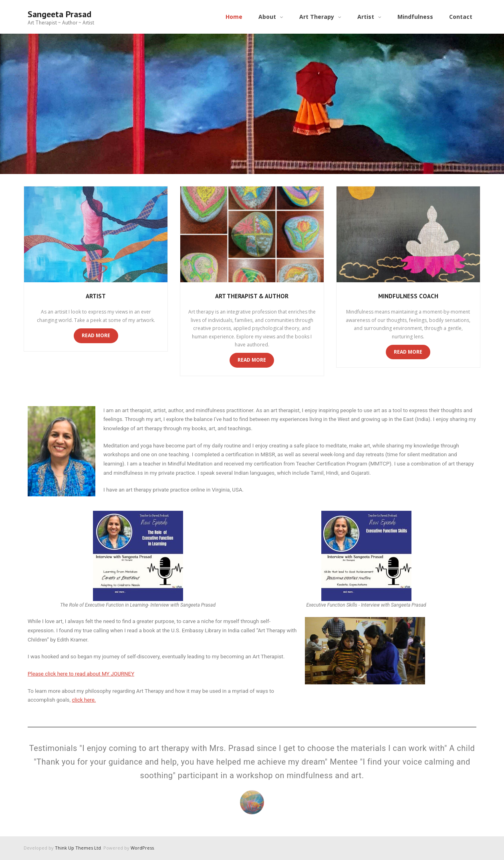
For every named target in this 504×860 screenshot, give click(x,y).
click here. (84, 700)
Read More (96, 335)
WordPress (142, 848)
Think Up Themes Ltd (78, 848)
